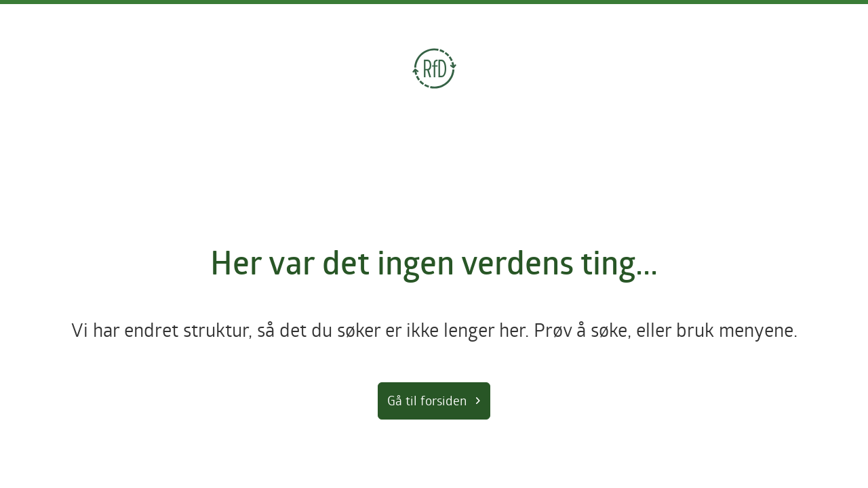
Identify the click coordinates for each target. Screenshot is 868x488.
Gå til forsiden (427, 400)
